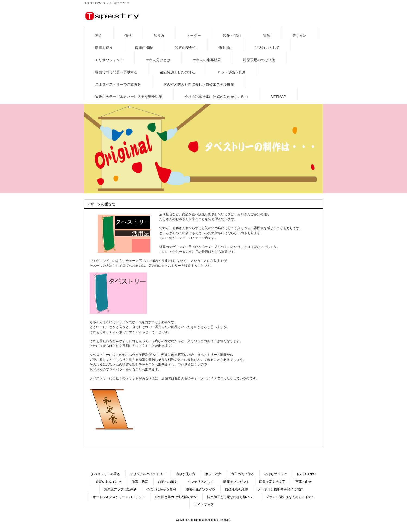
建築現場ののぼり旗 (259, 60)
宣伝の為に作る (243, 474)
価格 (128, 35)
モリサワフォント (109, 60)
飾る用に (226, 48)
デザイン (299, 35)
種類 (267, 35)
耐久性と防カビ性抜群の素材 (176, 497)
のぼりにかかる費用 (161, 489)
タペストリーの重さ (105, 474)
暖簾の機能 (144, 48)
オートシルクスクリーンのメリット (119, 497)
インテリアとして (201, 482)
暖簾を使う (104, 48)
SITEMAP (278, 97)
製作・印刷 (232, 35)
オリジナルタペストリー (148, 474)
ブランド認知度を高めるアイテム (290, 497)
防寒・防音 (140, 482)
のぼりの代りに (275, 474)
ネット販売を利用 (231, 72)
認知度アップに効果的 (120, 489)
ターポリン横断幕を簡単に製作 (280, 489)
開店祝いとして (267, 48)
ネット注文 (213, 474)
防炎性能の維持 (236, 489)
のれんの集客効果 (207, 60)
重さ (99, 35)
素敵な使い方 (186, 474)
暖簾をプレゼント (236, 482)
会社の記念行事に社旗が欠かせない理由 (216, 97)
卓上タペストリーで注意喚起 (118, 84)
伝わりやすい (306, 474)
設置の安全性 (186, 48)
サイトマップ (204, 505)
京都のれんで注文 (109, 482)
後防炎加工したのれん (177, 72)
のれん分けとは (158, 60)
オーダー (194, 35)
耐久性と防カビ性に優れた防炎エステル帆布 (199, 84)
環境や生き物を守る (201, 489)
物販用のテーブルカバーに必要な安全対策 (129, 97)
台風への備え (168, 482)
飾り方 (159, 35)
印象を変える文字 (272, 482)
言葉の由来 (303, 482)
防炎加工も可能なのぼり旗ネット (231, 497)
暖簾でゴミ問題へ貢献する (116, 72)
